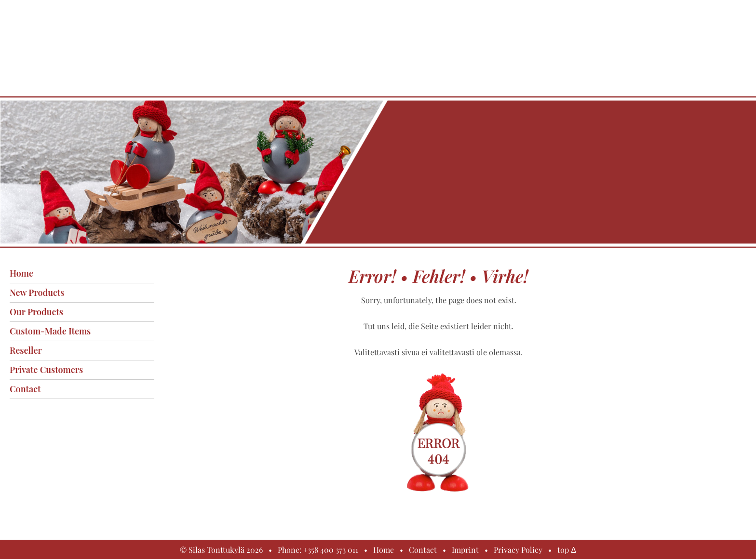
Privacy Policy (518, 550)
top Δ (567, 550)
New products (37, 293)
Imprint (465, 550)
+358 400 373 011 (331, 550)
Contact (25, 389)
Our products (36, 312)
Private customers (46, 370)
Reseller (26, 350)
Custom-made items (50, 331)
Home (21, 273)
